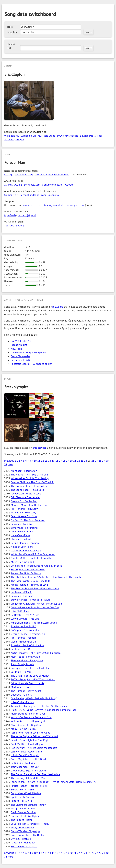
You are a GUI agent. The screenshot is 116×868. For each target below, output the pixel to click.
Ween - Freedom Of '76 (23, 642)
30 (107, 461)
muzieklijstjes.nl (27, 215)
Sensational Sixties (22, 360)
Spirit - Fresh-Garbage (23, 797)
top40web (10, 215)
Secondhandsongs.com (33, 195)
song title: (13, 32)
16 (57, 461)
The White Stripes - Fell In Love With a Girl (34, 736)
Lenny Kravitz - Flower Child (26, 752)
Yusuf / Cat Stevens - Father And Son (31, 717)
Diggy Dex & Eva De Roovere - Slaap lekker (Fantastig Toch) (44, 710)
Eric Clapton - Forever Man (26, 497)
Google (20, 139)
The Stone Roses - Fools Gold (27, 490)
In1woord (58, 307)
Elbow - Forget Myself (23, 789)
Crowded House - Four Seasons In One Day (35, 607)
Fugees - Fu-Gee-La (22, 801)
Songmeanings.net (53, 185)
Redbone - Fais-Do (21, 649)
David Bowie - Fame (22, 531)
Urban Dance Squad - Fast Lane (28, 770)
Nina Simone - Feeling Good (27, 725)
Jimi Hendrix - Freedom (24, 638)
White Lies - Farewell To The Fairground (33, 554)
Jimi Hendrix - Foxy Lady (24, 509)
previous (9, 461)
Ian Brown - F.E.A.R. (22, 592)
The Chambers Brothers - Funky (28, 805)
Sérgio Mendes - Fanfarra (25, 543)
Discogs (9, 174)
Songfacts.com (32, 185)
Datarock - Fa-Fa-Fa (22, 695)
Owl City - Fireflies (21, 839)
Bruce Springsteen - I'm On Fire (28, 835)
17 (60, 461)
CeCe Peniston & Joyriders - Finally (30, 824)
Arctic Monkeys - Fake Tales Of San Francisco (36, 653)
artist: (10, 27)
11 (39, 461)
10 (35, 461)
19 (68, 461)
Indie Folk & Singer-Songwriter (29, 352)
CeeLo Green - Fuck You (24, 516)
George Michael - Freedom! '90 (28, 634)
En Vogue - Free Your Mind (26, 630)
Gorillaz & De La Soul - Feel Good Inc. (32, 558)
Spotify (20, 225)
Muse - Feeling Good (22, 562)
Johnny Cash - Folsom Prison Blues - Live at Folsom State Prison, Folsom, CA (53, 782)
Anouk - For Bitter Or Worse (26, 573)
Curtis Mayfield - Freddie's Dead (28, 759)
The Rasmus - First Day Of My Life (29, 474)
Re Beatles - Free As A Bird (25, 615)
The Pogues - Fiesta (22, 820)
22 (78, 461)
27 (96, 461)
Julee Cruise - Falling (22, 702)
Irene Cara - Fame (21, 535)
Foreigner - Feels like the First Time (30, 668)
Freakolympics (19, 345)
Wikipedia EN (28, 136)
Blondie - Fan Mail (21, 539)
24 (86, 461)
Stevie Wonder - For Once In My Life (31, 600)
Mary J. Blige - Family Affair (25, 657)
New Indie (17, 349)
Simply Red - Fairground (24, 528)
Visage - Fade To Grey (23, 808)
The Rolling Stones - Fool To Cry (29, 486)
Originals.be (11, 195)
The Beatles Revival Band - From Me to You (35, 588)
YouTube (9, 225)
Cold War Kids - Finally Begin (27, 744)
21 (75, 461)
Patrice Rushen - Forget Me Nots (29, 786)
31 (6, 464)
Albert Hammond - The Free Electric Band (34, 623)
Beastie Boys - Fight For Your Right (30, 740)
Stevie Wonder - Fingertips (25, 831)
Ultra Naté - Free (20, 611)
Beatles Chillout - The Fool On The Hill (33, 482)
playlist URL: (11, 46)
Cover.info (53, 195)
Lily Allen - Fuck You (22, 524)
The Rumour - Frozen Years (26, 691)
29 (104, 461)
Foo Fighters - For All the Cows (28, 569)
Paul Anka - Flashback (23, 842)
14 (50, 461)
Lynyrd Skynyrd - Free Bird (25, 619)
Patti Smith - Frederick (23, 763)
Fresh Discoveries (21, 356)
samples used (31, 205)
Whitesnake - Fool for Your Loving (30, 478)
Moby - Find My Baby (22, 827)
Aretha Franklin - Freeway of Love (29, 585)
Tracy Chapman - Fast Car (25, 767)
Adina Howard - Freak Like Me (28, 683)
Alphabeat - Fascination (24, 471)
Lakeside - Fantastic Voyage (26, 550)
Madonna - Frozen (21, 687)
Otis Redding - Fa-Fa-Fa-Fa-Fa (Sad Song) (34, 698)
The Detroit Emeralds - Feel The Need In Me (35, 774)
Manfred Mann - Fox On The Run (29, 505)
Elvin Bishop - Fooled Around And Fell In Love (37, 566)
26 (93, 461)
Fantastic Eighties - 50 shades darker (31, 364)
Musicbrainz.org (24, 174)
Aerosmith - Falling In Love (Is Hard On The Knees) (39, 706)
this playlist (39, 448)
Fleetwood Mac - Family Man (27, 660)
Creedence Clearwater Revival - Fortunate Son (36, 604)
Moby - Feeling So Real (24, 729)
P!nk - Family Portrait (22, 664)
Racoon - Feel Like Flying (25, 816)
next (10, 464)
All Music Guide (46, 136)
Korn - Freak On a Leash (24, 846)
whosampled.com (75, 205)
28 (100, 461)
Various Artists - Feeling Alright (28, 721)
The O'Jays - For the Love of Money (30, 676)
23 (82, 461)
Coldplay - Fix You (21, 672)
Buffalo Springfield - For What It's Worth (33, 679)
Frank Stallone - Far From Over (28, 714)
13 (46, 461)
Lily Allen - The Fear (22, 596)
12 (42, 461)
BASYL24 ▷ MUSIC (21, 341)
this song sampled (52, 205)
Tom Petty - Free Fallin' (23, 626)
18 (64, 461)
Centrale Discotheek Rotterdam (52, 174)
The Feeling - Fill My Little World (29, 778)
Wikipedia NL (12, 136)
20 (71, 461)
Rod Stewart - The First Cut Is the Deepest (34, 748)
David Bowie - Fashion (23, 812)
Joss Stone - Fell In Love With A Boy (30, 733)
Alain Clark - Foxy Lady (23, 512)
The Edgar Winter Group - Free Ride (31, 581)
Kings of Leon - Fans (22, 547)
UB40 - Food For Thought (25, 755)
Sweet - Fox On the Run (24, 501)
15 (53, 461)
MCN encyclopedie (68, 136)
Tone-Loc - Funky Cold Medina (28, 645)
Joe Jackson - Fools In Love (26, 493)
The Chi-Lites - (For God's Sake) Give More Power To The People (46, 577)
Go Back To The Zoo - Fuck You (28, 520)
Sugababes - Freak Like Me (26, 793)
